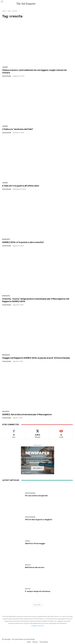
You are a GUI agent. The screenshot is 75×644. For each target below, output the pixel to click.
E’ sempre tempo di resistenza (38, 591)
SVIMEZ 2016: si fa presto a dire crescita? (23, 242)
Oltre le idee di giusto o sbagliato (39, 520)
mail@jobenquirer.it (38, 626)
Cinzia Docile (7, 76)
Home (4, 11)
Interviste (6, 239)
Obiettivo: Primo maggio (35, 543)
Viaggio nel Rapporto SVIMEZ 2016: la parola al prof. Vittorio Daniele (36, 358)
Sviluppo (6, 411)
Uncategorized (30, 493)
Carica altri (37, 605)
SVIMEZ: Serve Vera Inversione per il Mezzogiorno (27, 414)
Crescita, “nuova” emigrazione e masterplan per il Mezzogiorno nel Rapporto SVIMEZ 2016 (36, 300)
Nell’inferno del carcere (35, 567)
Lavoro (5, 67)
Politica (28, 565)
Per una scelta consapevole (36, 496)
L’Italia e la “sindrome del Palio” (18, 129)
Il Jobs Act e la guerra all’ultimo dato (21, 186)
